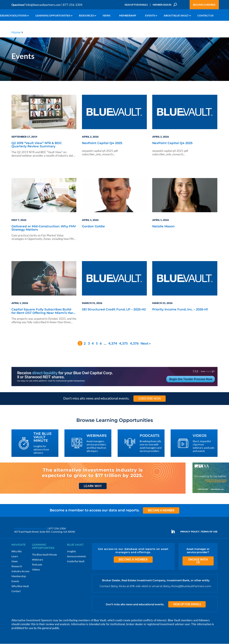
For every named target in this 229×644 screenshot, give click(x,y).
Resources (86, 16)
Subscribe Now (150, 399)
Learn (15, 556)
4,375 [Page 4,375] (123, 343)
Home (16, 32)
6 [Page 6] (101, 343)
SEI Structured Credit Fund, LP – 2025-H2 (114, 310)
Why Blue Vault (20, 586)
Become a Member (204, 5)
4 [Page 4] (93, 343)
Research (17, 566)
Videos (36, 569)
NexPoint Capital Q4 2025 (102, 143)
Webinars (38, 560)
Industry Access (20, 571)
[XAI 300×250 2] (211, 493)
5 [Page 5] (97, 343)
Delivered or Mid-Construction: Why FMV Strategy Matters (44, 228)
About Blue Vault (176, 16)
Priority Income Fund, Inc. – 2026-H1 (180, 310)
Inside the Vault (76, 561)
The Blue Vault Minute (44, 555)
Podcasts (37, 565)
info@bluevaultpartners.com (43, 5)
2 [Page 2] (85, 343)
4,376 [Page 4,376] (134, 343)
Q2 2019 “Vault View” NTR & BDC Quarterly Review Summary (37, 145)
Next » (146, 343)
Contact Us (205, 16)
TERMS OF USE (209, 532)
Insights (71, 551)
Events (150, 16)
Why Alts (17, 551)
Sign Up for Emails (136, 5)
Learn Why (93, 486)
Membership (128, 16)
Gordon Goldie (93, 226)
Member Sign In (162, 5)
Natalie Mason (163, 226)
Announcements (76, 556)
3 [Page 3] (89, 343)
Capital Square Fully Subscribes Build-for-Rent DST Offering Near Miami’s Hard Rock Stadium (43, 312)
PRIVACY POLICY (190, 532)
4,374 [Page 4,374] (113, 343)
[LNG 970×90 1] (114, 386)
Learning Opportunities (53, 16)
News (106, 16)
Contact (16, 591)
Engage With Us (198, 561)
